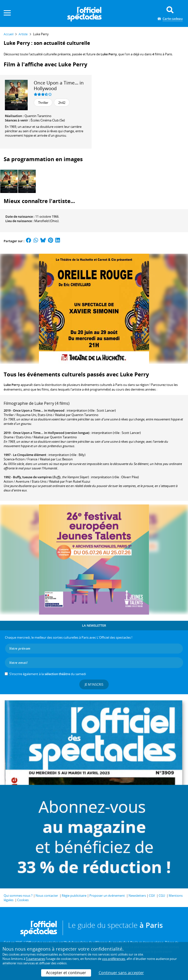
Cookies (23, 900)
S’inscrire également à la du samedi (48, 674)
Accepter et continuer (66, 973)
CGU (162, 896)
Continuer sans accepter (121, 973)
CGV (152, 896)
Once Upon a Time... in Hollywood (59, 85)
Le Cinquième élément (30, 455)
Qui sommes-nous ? (18, 896)
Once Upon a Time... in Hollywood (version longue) (51, 433)
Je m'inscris (94, 684)
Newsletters (137, 896)
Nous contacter (47, 896)
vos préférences (114, 959)
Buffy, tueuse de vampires (32, 477)
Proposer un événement (107, 896)
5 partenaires (35, 959)
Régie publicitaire (74, 896)
